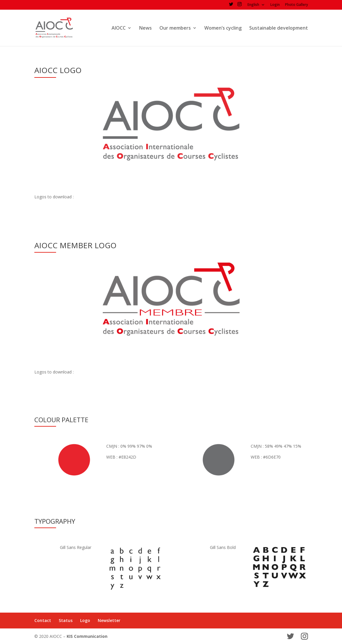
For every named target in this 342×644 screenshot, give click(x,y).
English (253, 5)
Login (275, 5)
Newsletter (109, 620)
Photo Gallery (296, 5)
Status (66, 620)
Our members (175, 28)
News (145, 28)
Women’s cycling (223, 28)
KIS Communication (87, 636)
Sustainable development (279, 28)
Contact (43, 620)
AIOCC (119, 28)
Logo (85, 620)
